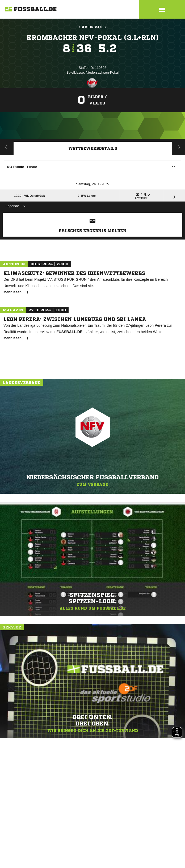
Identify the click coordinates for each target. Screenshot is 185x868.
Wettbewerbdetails (93, 148)
